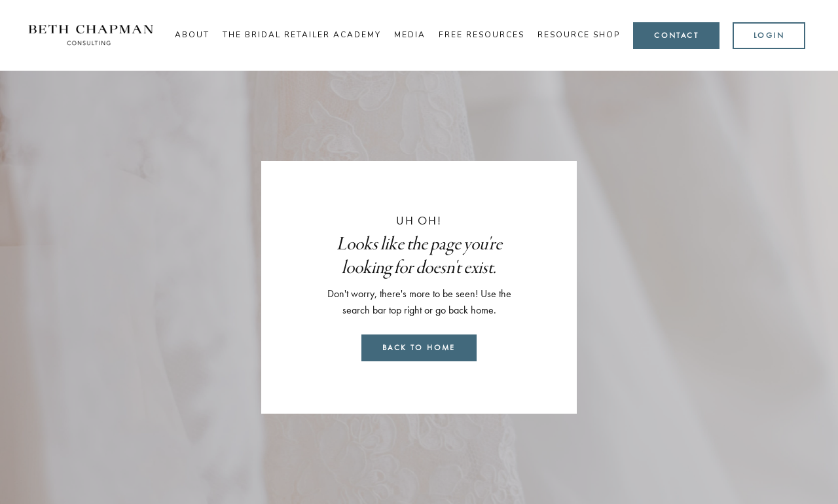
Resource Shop (579, 35)
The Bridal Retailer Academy (302, 35)
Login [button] (769, 35)
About (192, 35)
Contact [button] (676, 35)
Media (410, 35)
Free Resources (482, 35)
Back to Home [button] (419, 348)
